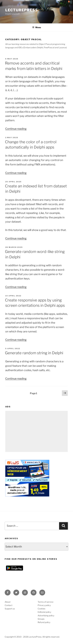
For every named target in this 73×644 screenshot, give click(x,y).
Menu (37, 27)
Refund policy (44, 622)
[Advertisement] (36, 431)
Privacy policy (44, 605)
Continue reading (16, 129)
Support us (10, 609)
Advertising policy (46, 615)
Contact (9, 605)
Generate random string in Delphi (34, 353)
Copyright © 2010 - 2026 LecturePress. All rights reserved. (32, 637)
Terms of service (46, 602)
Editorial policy (44, 612)
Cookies (41, 609)
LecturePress (22, 10)
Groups (41, 619)
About (8, 602)
